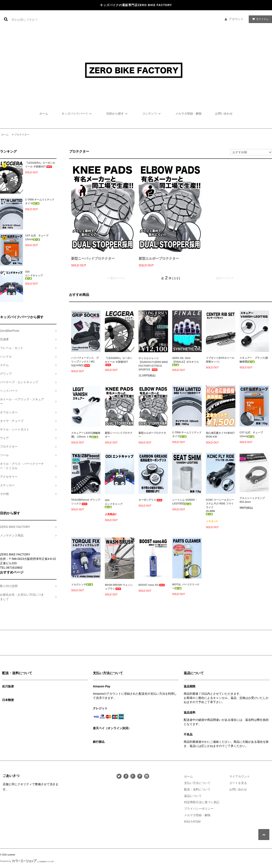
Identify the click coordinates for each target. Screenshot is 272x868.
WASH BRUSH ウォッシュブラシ (119, 587)
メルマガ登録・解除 (189, 114)
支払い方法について (197, 783)
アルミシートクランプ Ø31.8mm (252, 500)
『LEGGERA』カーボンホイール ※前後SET (40, 165)
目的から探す (118, 114)
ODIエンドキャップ (34, 275)
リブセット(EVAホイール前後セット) (220, 360)
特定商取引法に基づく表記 (202, 802)
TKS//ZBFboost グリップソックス (86, 502)
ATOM (196, 822)
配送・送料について (197, 789)
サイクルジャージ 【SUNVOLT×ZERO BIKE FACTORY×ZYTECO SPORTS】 (153, 364)
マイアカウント (240, 776)
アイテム (259, 19)
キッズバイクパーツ (77, 114)
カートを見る (238, 783)
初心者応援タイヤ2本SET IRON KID (220, 435)
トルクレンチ (82, 585)
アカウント (236, 19)
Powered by (27, 861)
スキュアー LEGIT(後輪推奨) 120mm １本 (86, 435)
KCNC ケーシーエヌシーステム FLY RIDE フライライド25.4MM (220, 507)
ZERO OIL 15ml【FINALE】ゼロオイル (185, 361)
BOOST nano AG (152, 585)
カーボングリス (151, 500)
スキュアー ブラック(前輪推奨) (254, 360)
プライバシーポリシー (199, 809)
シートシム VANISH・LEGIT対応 (185, 502)
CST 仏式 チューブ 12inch (38, 237)
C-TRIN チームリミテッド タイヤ (41, 202)
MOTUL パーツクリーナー (186, 586)
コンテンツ (152, 114)
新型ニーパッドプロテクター (93, 258)
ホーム (44, 114)
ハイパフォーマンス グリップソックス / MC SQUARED (85, 362)
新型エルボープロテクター (159, 258)
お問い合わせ (224, 114)
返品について (193, 796)
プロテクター (22, 135)
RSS (187, 822)
